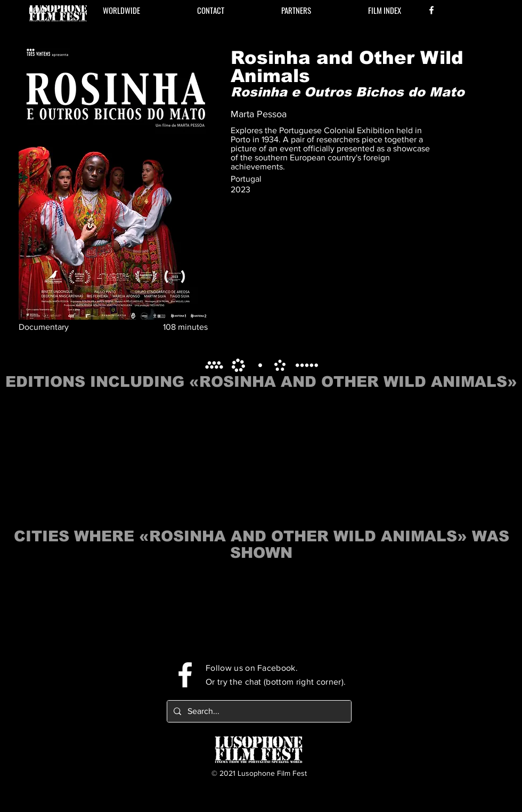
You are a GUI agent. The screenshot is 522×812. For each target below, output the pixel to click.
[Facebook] (431, 10)
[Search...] (258, 711)
